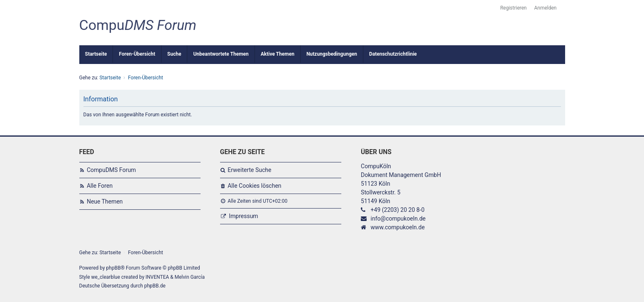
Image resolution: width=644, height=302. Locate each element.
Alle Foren (100, 186)
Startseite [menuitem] (96, 54)
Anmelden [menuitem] (545, 8)
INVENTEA (157, 277)
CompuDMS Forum (111, 170)
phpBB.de (155, 286)
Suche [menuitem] (174, 54)
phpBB (114, 268)
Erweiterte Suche (249, 170)
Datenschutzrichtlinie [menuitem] (393, 54)
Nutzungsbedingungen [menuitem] (332, 54)
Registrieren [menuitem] (514, 8)
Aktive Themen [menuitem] (278, 54)
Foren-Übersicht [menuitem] (137, 54)
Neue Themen (105, 201)
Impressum (243, 216)
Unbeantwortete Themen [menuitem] (221, 54)
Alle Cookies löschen (254, 186)
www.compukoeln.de (398, 227)
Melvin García (190, 277)
